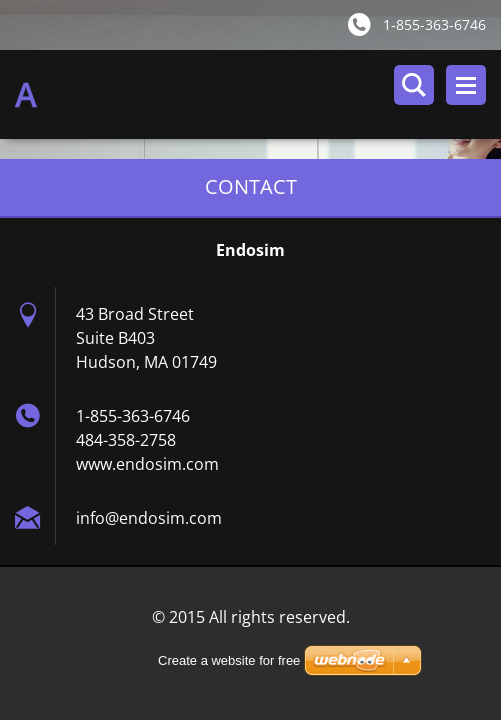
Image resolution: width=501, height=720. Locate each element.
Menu (466, 85)
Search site (414, 85)
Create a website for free (229, 660)
